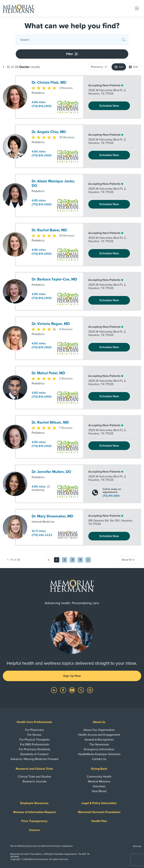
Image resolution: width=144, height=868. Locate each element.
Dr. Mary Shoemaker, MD (52, 516)
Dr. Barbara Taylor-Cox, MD (54, 279)
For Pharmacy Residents (34, 749)
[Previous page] (49, 560)
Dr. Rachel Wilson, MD (50, 423)
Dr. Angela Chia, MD (49, 132)
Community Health (99, 777)
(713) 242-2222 (42, 535)
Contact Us (99, 759)
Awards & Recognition (99, 740)
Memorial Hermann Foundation (99, 812)
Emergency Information (99, 749)
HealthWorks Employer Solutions (99, 754)
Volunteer (99, 786)
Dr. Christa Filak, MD (49, 83)
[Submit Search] (124, 40)
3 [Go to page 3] (72, 560)
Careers (34, 830)
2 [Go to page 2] (64, 560)
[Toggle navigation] (137, 8)
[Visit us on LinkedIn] (54, 690)
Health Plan (99, 821)
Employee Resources (34, 803)
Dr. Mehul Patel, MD (48, 373)
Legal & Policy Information (99, 803)
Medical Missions (99, 781)
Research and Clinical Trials (34, 769)
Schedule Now (109, 106)
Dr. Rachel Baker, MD (49, 230)
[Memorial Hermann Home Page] (19, 8)
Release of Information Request (34, 812)
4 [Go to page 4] (80, 560)
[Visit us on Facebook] (63, 690)
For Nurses (34, 735)
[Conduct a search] (71, 40)
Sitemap (137, 846)
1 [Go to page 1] (57, 560)
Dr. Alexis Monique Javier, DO (53, 184)
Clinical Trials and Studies (34, 777)
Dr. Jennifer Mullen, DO (51, 472)
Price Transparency (34, 821)
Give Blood (99, 791)
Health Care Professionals (34, 722)
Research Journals (34, 781)
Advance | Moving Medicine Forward (34, 759)
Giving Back (99, 769)
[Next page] (88, 560)
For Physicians (34, 730)
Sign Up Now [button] (72, 676)
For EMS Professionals (34, 744)
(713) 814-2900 (42, 106)
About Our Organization (99, 730)
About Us (99, 722)
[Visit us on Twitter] (81, 690)
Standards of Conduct (34, 754)
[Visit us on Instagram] (90, 690)
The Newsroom (99, 744)
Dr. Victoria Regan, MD (51, 324)
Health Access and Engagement (99, 735)
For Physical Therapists (34, 740)
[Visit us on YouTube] (72, 690)
